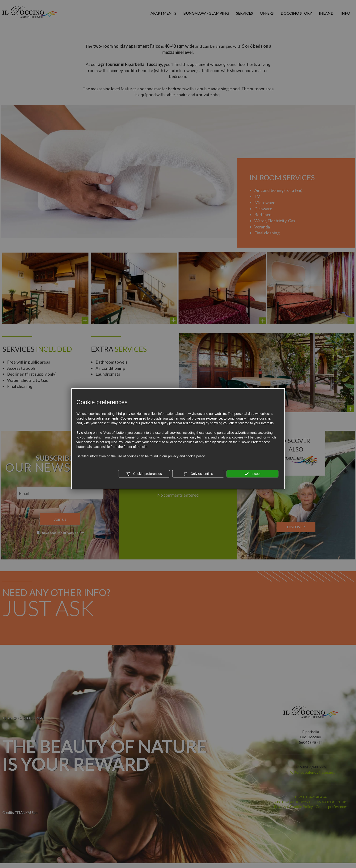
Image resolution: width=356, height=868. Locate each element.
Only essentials (198, 474)
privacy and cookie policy (186, 456)
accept (252, 474)
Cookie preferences (144, 474)
